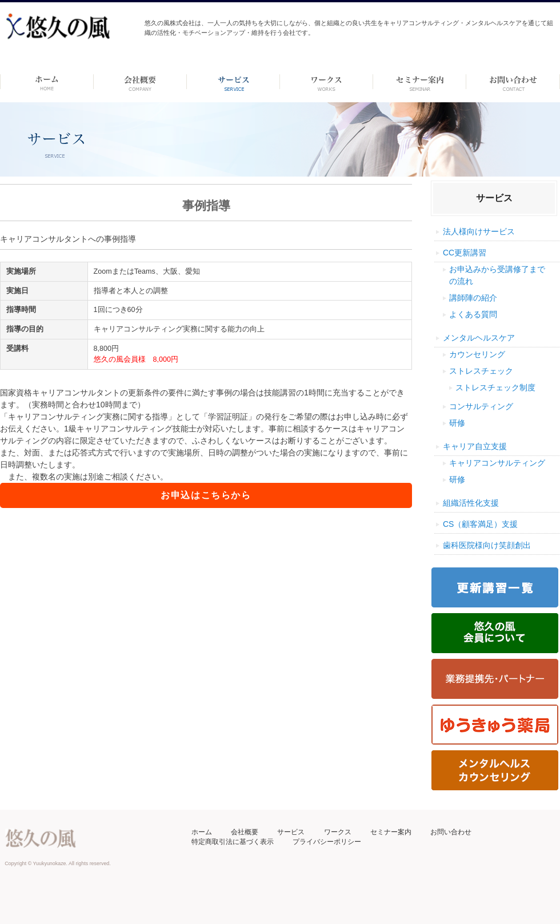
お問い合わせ (451, 832)
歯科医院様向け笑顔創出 (487, 545)
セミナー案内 (391, 832)
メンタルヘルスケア (479, 338)
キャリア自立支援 (475, 446)
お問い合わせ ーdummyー (513, 82)
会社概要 (245, 832)
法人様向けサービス (479, 231)
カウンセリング (477, 354)
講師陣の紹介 (473, 298)
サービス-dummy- (233, 82)
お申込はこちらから (206, 495)
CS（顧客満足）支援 (480, 524)
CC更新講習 (465, 253)
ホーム (47, 82)
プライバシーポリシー (327, 842)
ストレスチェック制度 (495, 387)
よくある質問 (473, 314)
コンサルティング (481, 406)
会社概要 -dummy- (140, 82)
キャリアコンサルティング (497, 463)
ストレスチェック (481, 371)
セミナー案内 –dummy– (420, 82)
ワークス (327, 82)
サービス (291, 832)
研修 (457, 423)
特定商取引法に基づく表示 (233, 842)
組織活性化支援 (471, 503)
